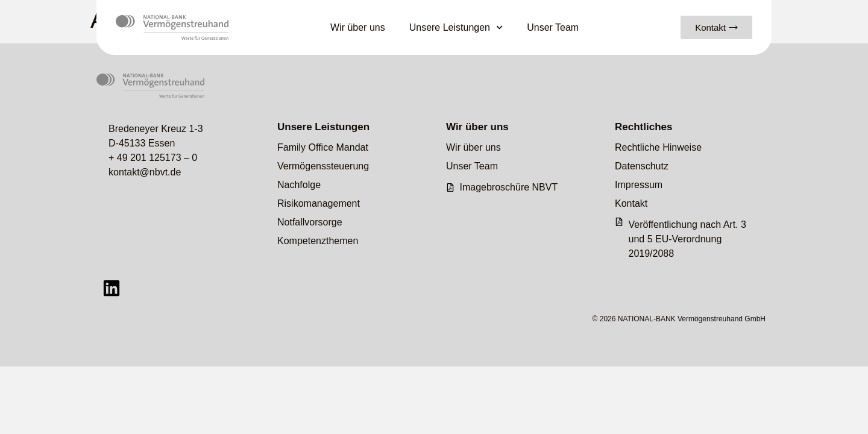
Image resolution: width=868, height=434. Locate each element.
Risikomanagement (319, 203)
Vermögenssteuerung (323, 166)
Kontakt (631, 203)
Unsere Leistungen (456, 27)
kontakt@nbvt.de (145, 172)
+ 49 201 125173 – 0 (153, 158)
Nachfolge (299, 185)
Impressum (639, 185)
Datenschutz (642, 166)
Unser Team (553, 27)
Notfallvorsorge (310, 222)
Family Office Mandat (323, 147)
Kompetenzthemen (318, 241)
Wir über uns (358, 27)
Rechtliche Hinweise (658, 147)
